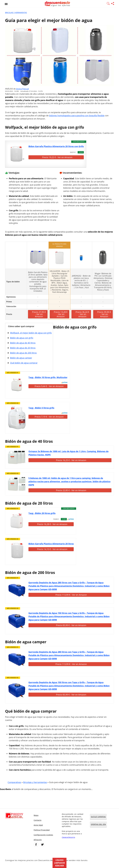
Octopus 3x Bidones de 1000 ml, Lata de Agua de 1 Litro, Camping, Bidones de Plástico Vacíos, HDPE (69, 453)
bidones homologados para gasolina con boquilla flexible (77, 116)
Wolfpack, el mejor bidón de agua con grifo (31, 333)
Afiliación (38, 840)
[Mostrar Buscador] (108, 4)
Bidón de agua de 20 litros (23, 348)
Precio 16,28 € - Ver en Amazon (52, 524)
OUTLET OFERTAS (98, 817)
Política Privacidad (42, 830)
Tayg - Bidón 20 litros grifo (42, 513)
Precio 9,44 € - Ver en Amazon (49, 386)
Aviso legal (38, 825)
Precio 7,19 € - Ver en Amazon (49, 417)
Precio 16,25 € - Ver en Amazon (71, 460)
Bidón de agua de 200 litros (23, 353)
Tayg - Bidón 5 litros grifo (41, 408)
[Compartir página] (113, 4)
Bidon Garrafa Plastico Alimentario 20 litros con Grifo (56, 146)
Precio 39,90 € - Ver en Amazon (104, 314)
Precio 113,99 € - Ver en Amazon (71, 595)
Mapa (36, 815)
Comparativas (14, 782)
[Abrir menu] (6, 4)
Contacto (38, 820)
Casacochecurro (68, 837)
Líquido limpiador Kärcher (60, 863)
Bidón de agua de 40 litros (23, 343)
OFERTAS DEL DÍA (98, 824)
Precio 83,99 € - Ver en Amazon (71, 625)
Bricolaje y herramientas (16, 13)
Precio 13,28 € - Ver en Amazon (61, 314)
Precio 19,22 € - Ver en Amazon (57, 157)
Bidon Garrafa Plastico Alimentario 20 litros (51, 544)
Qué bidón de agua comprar (24, 363)
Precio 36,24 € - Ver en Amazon (82, 314)
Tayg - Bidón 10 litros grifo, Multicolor (48, 377)
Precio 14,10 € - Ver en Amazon (52, 549)
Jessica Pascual (22, 89)
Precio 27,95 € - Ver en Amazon (39, 314)
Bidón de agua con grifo (22, 338)
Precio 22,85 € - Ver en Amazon (71, 490)
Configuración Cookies (43, 835)
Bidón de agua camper (21, 358)
